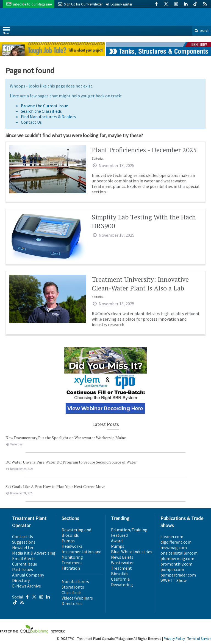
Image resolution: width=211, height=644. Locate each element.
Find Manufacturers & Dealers (48, 117)
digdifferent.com (176, 542)
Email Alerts (24, 558)
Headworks (72, 546)
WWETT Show (173, 580)
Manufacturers (75, 581)
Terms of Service (199, 639)
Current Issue (25, 564)
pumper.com (172, 569)
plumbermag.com (177, 558)
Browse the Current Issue (45, 106)
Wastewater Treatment (122, 565)
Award (117, 541)
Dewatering (122, 584)
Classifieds (72, 592)
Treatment (72, 563)
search (202, 31)
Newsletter (23, 547)
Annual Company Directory (28, 578)
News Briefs (122, 557)
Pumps (68, 541)
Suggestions (24, 542)
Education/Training (129, 530)
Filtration (71, 568)
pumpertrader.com (178, 575)
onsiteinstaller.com (179, 553)
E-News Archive (27, 586)
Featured (119, 535)
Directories (72, 603)
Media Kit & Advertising (34, 553)
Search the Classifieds (41, 111)
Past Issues (23, 569)
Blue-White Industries (132, 552)
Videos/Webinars (77, 598)
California (120, 579)
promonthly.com (176, 564)
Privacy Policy (174, 639)
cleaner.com (172, 536)
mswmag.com (174, 547)
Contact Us (31, 122)
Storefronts (73, 587)
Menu (6, 32)
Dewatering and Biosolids (76, 532)
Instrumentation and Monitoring (81, 554)
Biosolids (120, 574)
